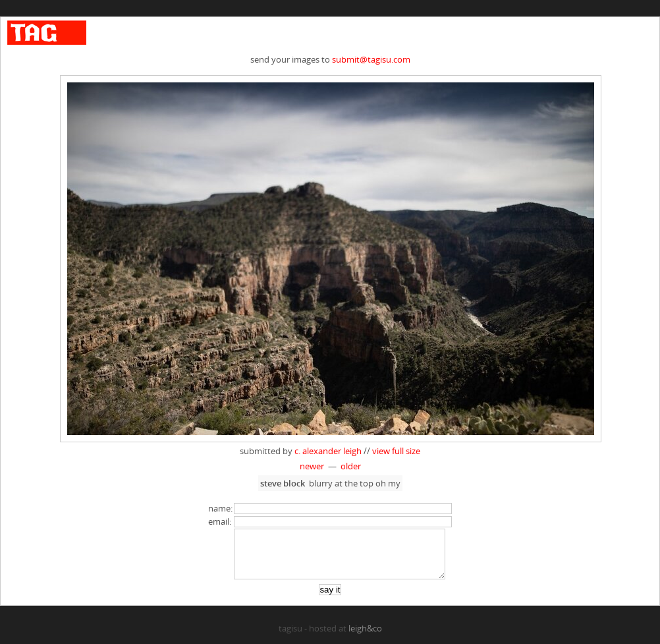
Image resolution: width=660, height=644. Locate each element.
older (351, 466)
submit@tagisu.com (371, 59)
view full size (396, 451)
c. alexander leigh (328, 451)
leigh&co (365, 638)
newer (312, 466)
